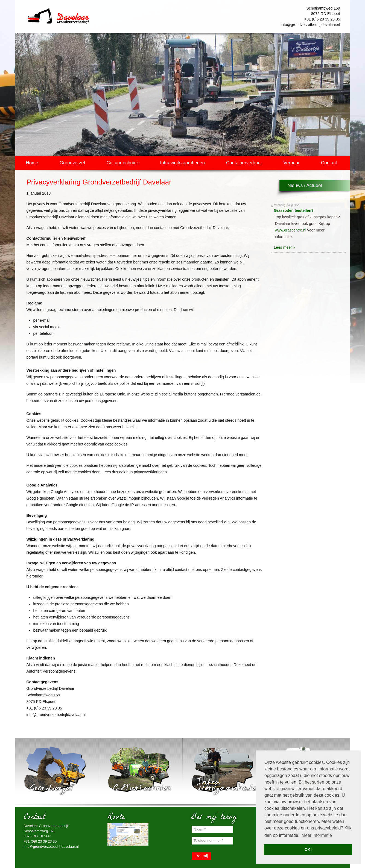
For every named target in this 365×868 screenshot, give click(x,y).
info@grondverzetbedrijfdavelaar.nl (310, 25)
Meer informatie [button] (317, 835)
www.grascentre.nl (291, 230)
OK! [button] (308, 849)
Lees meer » (285, 247)
